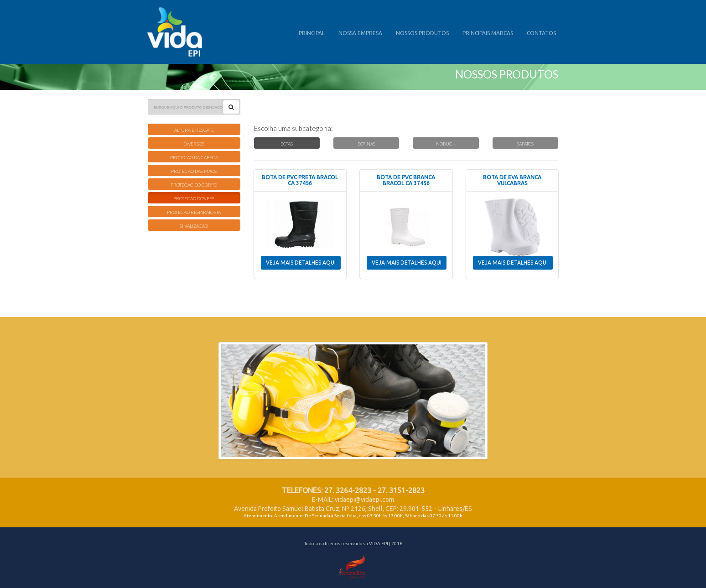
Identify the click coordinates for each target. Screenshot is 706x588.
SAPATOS (525, 144)
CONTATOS (541, 33)
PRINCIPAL (312, 33)
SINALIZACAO (194, 226)
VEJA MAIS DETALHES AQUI (301, 263)
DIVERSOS (194, 144)
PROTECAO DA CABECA (194, 157)
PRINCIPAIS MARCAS (488, 33)
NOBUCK (446, 144)
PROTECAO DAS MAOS (194, 171)
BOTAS (287, 144)
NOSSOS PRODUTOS (422, 33)
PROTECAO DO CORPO (194, 185)
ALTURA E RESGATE (194, 130)
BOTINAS (366, 144)
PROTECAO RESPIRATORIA (194, 212)
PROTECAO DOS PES (194, 198)
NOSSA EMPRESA (360, 33)
